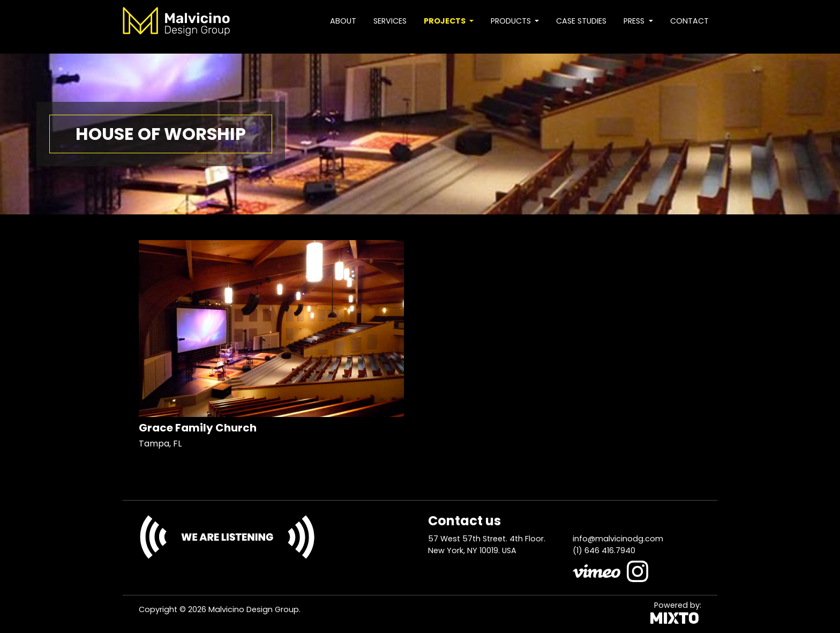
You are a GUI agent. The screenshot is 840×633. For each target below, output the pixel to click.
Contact (689, 21)
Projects (445, 21)
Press (635, 21)
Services (390, 21)
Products (512, 21)
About (343, 21)
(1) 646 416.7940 (604, 550)
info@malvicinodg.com (618, 539)
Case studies (581, 21)
